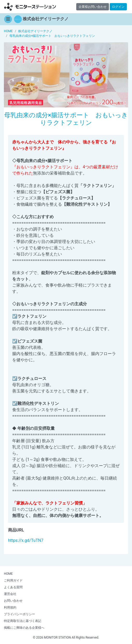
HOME (8, 574)
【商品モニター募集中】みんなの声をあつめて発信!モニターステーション (30, 7)
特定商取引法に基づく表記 (23, 621)
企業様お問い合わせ (93, 7)
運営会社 (10, 594)
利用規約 (10, 607)
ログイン (118, 7)
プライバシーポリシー (19, 614)
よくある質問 (13, 587)
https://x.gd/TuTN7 (26, 540)
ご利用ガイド (13, 580)
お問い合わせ (13, 601)
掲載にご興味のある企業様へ (24, 628)
